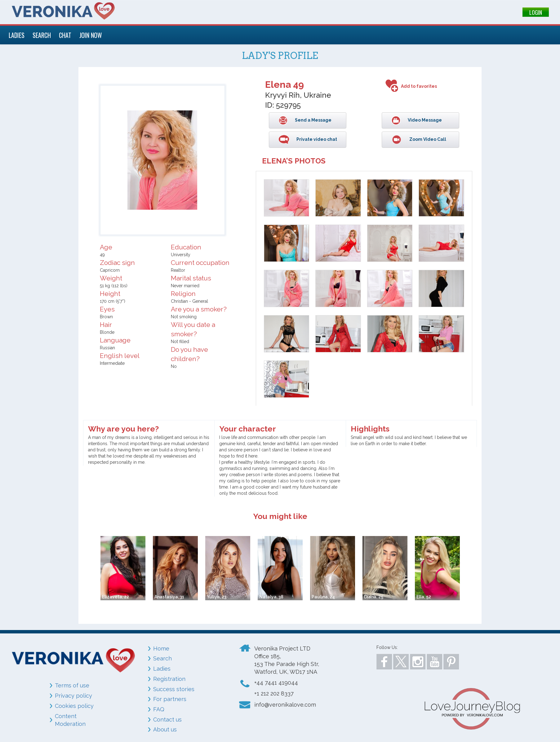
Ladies (162, 669)
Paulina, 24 (323, 597)
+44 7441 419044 (276, 683)
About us (165, 729)
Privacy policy (73, 696)
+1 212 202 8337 (274, 693)
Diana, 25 (374, 597)
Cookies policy (74, 706)
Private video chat (316, 139)
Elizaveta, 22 (116, 597)
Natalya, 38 (271, 597)
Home (161, 648)
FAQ (159, 709)
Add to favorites (419, 86)
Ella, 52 (424, 597)
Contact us (167, 720)
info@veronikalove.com (285, 705)
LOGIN (536, 12)
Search (162, 658)
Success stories (174, 689)
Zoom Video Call (427, 139)
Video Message (424, 120)
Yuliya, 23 (217, 597)
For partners (170, 699)
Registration (169, 679)
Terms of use (72, 685)
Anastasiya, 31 (169, 597)
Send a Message (313, 120)
